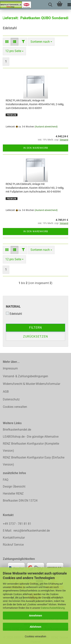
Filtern (35, 328)
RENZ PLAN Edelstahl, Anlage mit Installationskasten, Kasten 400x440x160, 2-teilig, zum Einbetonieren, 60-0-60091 (35, 104)
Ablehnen (35, 627)
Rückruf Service (13, 545)
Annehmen (35, 616)
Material (13, 307)
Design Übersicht (14, 487)
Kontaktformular (14, 538)
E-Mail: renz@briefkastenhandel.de (26, 531)
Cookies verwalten (35, 636)
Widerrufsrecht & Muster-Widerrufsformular (32, 384)
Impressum (10, 368)
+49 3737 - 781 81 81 (17, 524)
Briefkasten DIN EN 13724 (20, 501)
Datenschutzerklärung (53, 608)
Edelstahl (14, 314)
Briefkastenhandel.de (17, 430)
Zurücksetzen (35, 337)
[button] (7, 42)
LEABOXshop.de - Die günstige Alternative (31, 437)
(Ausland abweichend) (46, 127)
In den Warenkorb (36, 148)
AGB (6, 392)
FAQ (6, 480)
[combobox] (41, 42)
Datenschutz (11, 399)
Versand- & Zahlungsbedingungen (25, 376)
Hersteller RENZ (13, 494)
